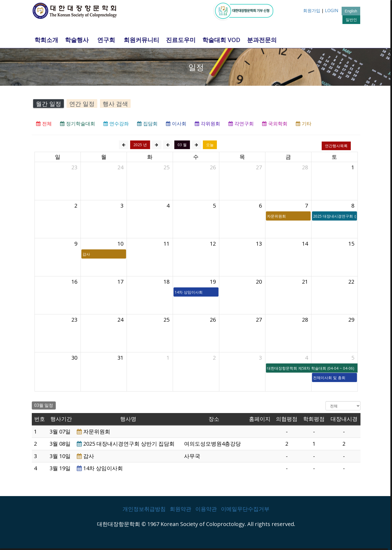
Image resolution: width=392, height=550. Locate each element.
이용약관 (206, 509)
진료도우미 (181, 40)
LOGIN (332, 11)
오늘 (210, 145)
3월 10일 (60, 456)
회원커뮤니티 (141, 40)
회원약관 (181, 509)
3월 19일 (60, 468)
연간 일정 (82, 104)
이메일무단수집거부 (245, 509)
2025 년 (140, 145)
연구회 (106, 40)
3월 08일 (60, 444)
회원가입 (312, 11)
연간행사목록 (336, 146)
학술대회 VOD (221, 40)
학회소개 (46, 40)
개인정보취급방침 (144, 509)
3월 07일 (60, 432)
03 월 (182, 145)
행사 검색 (115, 104)
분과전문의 (262, 40)
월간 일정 (48, 104)
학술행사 (77, 40)
